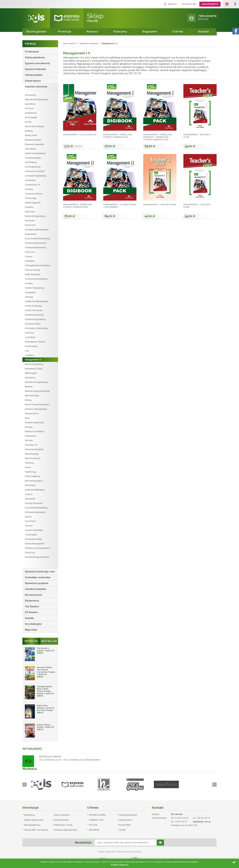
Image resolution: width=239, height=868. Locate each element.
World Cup (30, 553)
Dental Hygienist (33, 203)
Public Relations (33, 476)
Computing (30, 180)
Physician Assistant (34, 449)
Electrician (30, 221)
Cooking (29, 189)
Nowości (92, 32)
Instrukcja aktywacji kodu (66, 830)
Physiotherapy (32, 454)
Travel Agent (31, 535)
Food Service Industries (36, 279)
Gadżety (29, 618)
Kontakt (204, 32)
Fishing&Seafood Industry (37, 265)
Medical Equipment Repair (37, 391)
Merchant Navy (32, 396)
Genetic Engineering (34, 288)
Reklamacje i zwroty (63, 825)
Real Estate (30, 485)
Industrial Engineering (35, 319)
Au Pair (28, 122)
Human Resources (34, 310)
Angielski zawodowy (36, 87)
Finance (29, 256)
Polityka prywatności (128, 815)
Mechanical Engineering (36, 382)
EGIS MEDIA (94, 830)
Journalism (30, 337)
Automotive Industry (35, 126)
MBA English (31, 373)
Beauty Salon (31, 135)
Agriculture (30, 104)
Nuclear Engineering (34, 422)
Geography (30, 292)
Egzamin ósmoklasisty (37, 63)
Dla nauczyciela (33, 595)
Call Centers (31, 149)
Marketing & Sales (34, 369)
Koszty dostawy (61, 820)
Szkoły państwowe (35, 57)
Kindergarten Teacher (35, 342)
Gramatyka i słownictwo (38, 577)
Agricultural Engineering (36, 99)
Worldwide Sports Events (37, 557)
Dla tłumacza (32, 601)
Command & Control (35, 171)
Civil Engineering (33, 167)
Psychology (30, 472)
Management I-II (33, 360)
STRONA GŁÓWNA (97, 815)
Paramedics (31, 436)
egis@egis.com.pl (202, 822)
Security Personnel (34, 503)
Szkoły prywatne (34, 75)
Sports (28, 517)
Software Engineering (35, 512)
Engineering (31, 234)
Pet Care (29, 440)
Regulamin (150, 32)
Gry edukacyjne (33, 624)
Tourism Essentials (34, 530)
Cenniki (122, 830)
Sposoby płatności (32, 825)
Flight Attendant (33, 274)
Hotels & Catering (33, 306)
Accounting (30, 95)
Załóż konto (210, 4)
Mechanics (30, 378)
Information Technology (36, 328)
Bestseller (49, 641)
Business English (33, 140)
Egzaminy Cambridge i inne (40, 572)
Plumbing (29, 463)
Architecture (31, 113)
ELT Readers (32, 612)
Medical (29, 387)
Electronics (30, 225)
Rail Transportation (34, 481)
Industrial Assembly (34, 315)
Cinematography (33, 158)
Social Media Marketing (36, 508)
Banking (29, 131)
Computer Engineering (36, 176)
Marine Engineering (34, 364)
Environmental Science (36, 243)
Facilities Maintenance (36, 247)
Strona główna (36, 32)
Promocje (65, 32)
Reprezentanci (125, 820)
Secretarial (30, 499)
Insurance (30, 333)
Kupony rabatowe (62, 815)
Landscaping (31, 346)
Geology (29, 297)
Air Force (29, 108)
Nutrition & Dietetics (34, 431)
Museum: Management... (37, 409)
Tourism (29, 526)
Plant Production (33, 458)
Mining (28, 400)
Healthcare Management (37, 301)
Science (29, 494)
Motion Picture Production (37, 405)
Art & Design (31, 117)
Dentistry (29, 207)
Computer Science (34, 194)
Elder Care (30, 212)
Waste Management (35, 544)
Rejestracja (29, 815)
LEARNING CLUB (96, 820)
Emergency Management (37, 230)
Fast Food (30, 252)
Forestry (29, 283)
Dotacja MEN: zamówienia (36, 830)
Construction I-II (32, 185)
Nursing (29, 427)
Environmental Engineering (38, 239)
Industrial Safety (33, 324)
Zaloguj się (189, 4)
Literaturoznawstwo (36, 589)
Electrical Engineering (35, 216)
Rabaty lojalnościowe (34, 820)
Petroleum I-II (31, 445)
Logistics (29, 355)
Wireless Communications (37, 548)
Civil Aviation (31, 162)
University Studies (33, 539)
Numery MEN (125, 825)
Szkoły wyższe (33, 81)
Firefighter (30, 261)
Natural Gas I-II (32, 413)
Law (27, 351)
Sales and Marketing (35, 490)
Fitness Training (32, 270)
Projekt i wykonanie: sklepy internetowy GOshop (119, 852)
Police (28, 467)
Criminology (31, 198)
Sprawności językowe (37, 583)
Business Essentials (34, 144)
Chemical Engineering (35, 153)
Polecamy (120, 32)
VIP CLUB (93, 825)
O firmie (178, 32)
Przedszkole (32, 52)
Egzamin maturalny (35, 69)
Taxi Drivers (30, 521)
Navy (27, 418)
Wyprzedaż (31, 630)
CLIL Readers (32, 606)
